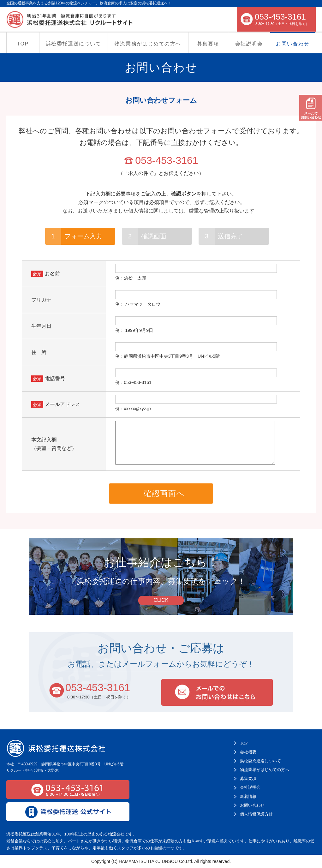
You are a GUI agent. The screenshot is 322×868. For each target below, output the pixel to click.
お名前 (52, 274)
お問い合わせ (293, 44)
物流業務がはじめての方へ (148, 44)
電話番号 (55, 378)
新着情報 (248, 796)
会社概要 (248, 752)
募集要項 (208, 44)
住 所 (39, 352)
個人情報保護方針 (256, 814)
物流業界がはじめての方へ (265, 770)
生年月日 (41, 326)
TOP (23, 44)
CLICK (161, 600)
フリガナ (41, 300)
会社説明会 (249, 44)
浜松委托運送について (74, 44)
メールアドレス (63, 404)
